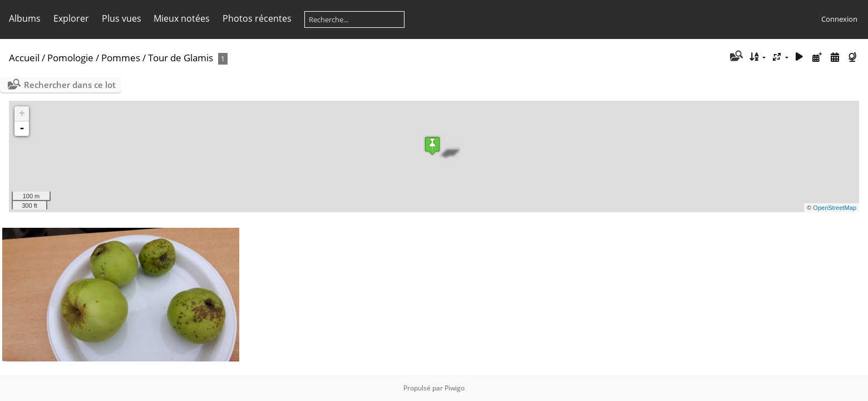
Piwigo (455, 388)
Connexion (839, 19)
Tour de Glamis (181, 58)
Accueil (24, 58)
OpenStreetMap (835, 208)
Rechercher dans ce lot (70, 85)
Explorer (71, 18)
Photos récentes (257, 18)
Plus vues (122, 18)
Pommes (121, 58)
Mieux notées (182, 18)
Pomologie (70, 58)
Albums (25, 18)
